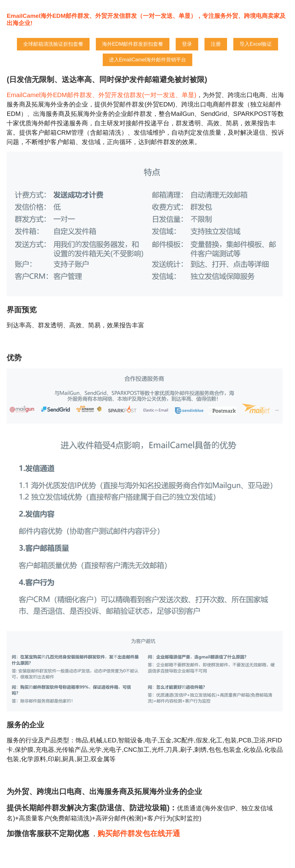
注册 (216, 44)
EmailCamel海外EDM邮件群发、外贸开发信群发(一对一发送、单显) (101, 95)
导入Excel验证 (256, 44)
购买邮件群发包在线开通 (139, 833)
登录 (187, 44)
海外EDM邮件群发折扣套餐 (133, 44)
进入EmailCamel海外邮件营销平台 (147, 60)
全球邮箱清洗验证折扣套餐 (53, 44)
